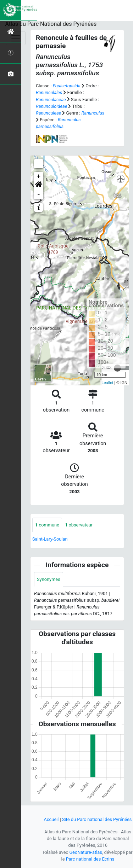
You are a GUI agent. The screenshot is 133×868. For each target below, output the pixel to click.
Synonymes (49, 579)
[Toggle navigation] (16, 38)
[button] (39, 186)
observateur (79, 525)
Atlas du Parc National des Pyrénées (51, 24)
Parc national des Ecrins (90, 859)
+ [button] (39, 176)
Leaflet (107, 383)
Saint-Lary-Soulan (50, 539)
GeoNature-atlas (86, 852)
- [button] (39, 195)
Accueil (51, 819)
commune (47, 525)
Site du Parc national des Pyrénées (97, 819)
